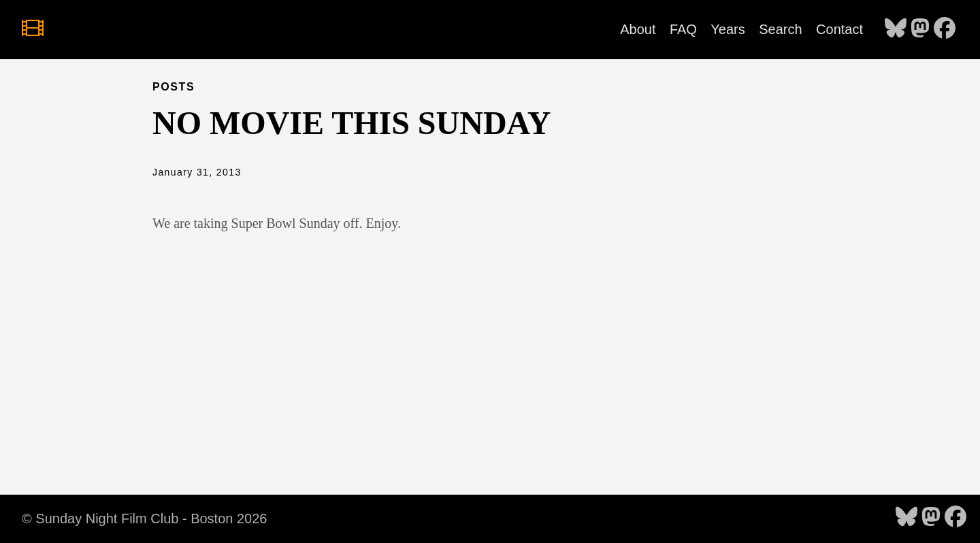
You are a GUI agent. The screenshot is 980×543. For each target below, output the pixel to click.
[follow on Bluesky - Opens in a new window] (896, 29)
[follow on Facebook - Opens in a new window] (945, 29)
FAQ (683, 29)
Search (780, 29)
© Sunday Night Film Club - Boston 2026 (144, 519)
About (638, 29)
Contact (839, 29)
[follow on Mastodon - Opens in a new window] (920, 29)
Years (728, 29)
